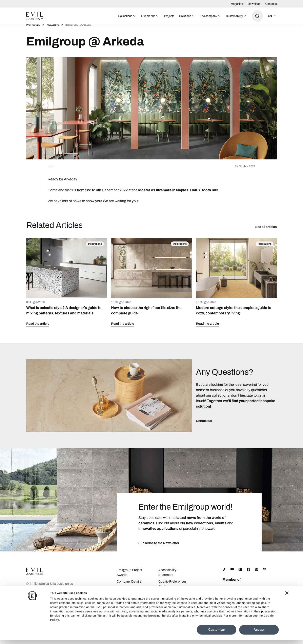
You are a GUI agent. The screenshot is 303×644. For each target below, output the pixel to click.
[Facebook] (248, 574)
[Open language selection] (272, 16)
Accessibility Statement (167, 577)
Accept (259, 634)
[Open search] (257, 16)
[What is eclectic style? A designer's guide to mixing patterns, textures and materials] (67, 287)
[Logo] (35, 16)
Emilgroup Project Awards (129, 577)
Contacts (271, 4)
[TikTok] (224, 574)
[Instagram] (256, 574)
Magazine (237, 4)
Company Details (129, 586)
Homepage (33, 29)
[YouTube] (232, 574)
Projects (169, 16)
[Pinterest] (264, 574)
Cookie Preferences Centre (173, 588)
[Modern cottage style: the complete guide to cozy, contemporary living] (236, 287)
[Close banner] (287, 597)
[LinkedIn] (240, 574)
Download (254, 4)
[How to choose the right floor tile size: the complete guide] (151, 287)
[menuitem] (127, 16)
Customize (217, 634)
